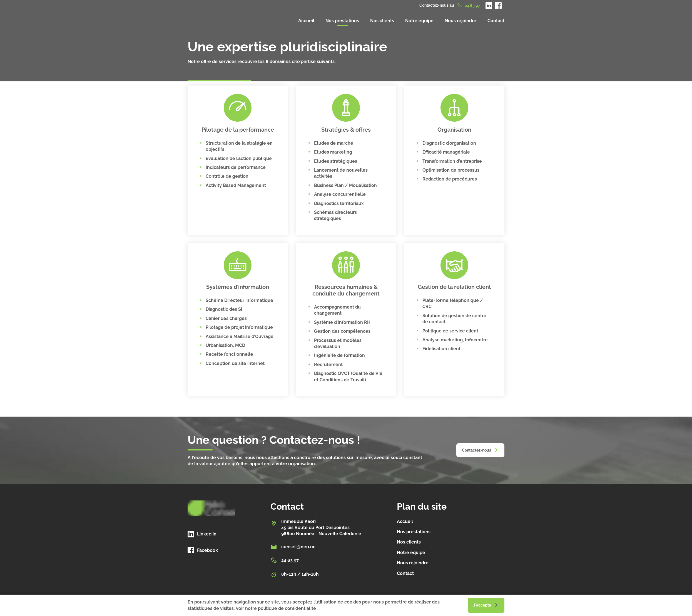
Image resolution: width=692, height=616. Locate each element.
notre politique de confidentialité (281, 608)
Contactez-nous (476, 450)
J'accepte (482, 605)
